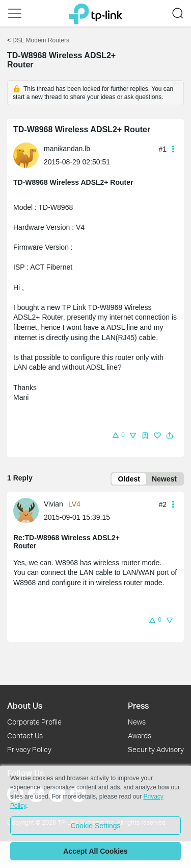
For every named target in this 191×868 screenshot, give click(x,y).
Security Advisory (156, 749)
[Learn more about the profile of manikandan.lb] (29, 155)
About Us (25, 705)
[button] (15, 13)
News (137, 722)
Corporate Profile (34, 722)
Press (138, 705)
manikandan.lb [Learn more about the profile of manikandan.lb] (67, 149)
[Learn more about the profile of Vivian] (29, 510)
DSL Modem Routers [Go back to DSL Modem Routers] (41, 40)
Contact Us (25, 736)
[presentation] (26, 155)
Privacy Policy (29, 749)
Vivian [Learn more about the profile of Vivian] (53, 504)
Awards (140, 736)
